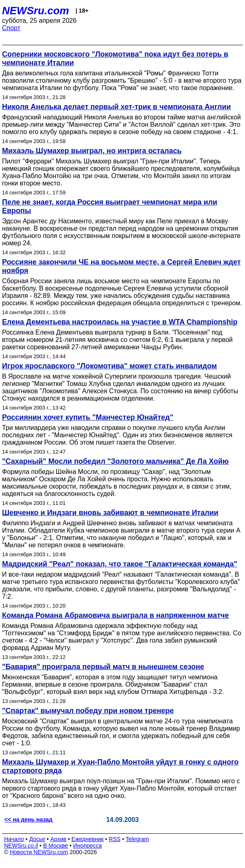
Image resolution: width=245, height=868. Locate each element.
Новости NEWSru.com (39, 852)
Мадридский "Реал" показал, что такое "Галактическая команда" (120, 564)
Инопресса (88, 846)
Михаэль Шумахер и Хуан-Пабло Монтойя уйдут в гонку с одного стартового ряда (120, 766)
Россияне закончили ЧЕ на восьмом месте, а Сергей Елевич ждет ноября (121, 266)
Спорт (11, 28)
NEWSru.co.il (21, 846)
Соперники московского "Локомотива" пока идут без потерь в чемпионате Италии (115, 58)
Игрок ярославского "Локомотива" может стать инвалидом (109, 366)
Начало (14, 839)
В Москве (56, 846)
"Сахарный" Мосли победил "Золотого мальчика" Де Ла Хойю (115, 461)
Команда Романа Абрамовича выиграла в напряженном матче (115, 615)
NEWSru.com (36, 11)
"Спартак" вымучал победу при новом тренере (88, 711)
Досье (37, 839)
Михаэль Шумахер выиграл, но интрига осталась (92, 151)
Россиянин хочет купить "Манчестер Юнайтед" (88, 417)
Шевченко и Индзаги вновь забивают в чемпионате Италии (110, 513)
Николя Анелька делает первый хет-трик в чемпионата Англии (116, 107)
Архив (58, 839)
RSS (115, 839)
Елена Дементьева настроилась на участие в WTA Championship (120, 322)
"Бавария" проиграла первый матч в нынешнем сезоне (103, 667)
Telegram (138, 839)
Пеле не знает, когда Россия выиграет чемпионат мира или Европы (110, 206)
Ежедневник (88, 839)
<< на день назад (28, 820)
